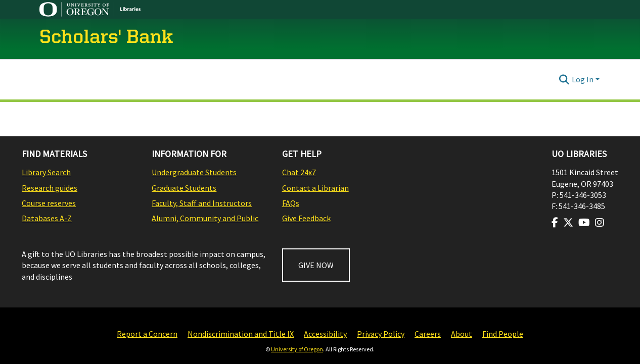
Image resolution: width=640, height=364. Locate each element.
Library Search (46, 172)
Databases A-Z (47, 218)
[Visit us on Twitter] (568, 223)
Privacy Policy (381, 334)
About (462, 334)
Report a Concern (147, 334)
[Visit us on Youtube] (584, 223)
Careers (428, 334)
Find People (503, 334)
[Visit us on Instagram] (600, 223)
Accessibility (325, 334)
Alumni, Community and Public (205, 218)
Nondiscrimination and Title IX (241, 334)
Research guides (50, 188)
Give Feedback (306, 218)
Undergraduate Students (194, 172)
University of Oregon (297, 349)
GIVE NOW (316, 265)
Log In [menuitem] (583, 79)
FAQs (291, 203)
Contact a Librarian (315, 188)
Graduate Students (184, 188)
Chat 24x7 (299, 172)
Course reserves (49, 203)
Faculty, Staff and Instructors (202, 203)
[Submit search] (564, 79)
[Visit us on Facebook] (555, 223)
